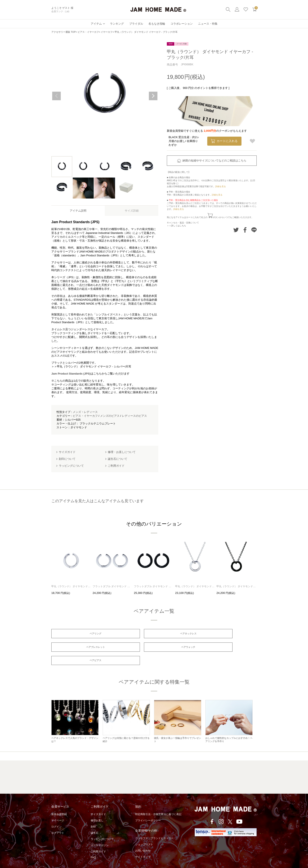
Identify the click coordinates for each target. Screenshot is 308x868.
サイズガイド (98, 803)
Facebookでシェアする (245, 230)
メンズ (77, 412)
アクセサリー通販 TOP (63, 32)
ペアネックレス (154, 634)
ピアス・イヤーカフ (88, 32)
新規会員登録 (59, 803)
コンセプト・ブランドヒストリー (154, 827)
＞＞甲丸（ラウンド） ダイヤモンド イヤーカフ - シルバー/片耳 (91, 367)
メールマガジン (100, 834)
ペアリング (84, 634)
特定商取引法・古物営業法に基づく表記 (158, 803)
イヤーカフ (107, 32)
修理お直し (97, 809)
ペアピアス (154, 648)
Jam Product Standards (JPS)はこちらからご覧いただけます (90, 374)
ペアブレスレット (224, 634)
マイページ (58, 809)
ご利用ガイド (98, 840)
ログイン (56, 816)
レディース (91, 412)
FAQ (93, 846)
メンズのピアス (110, 416)
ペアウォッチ (84, 648)
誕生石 (95, 822)
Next (153, 96)
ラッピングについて (102, 828)
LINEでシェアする (254, 230)
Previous (56, 96)
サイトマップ (143, 846)
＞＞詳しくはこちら (176, 226)
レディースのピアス (134, 416)
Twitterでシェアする (236, 230)
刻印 (93, 816)
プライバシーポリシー (148, 809)
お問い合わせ (143, 840)
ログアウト (58, 822)
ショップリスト (144, 833)
